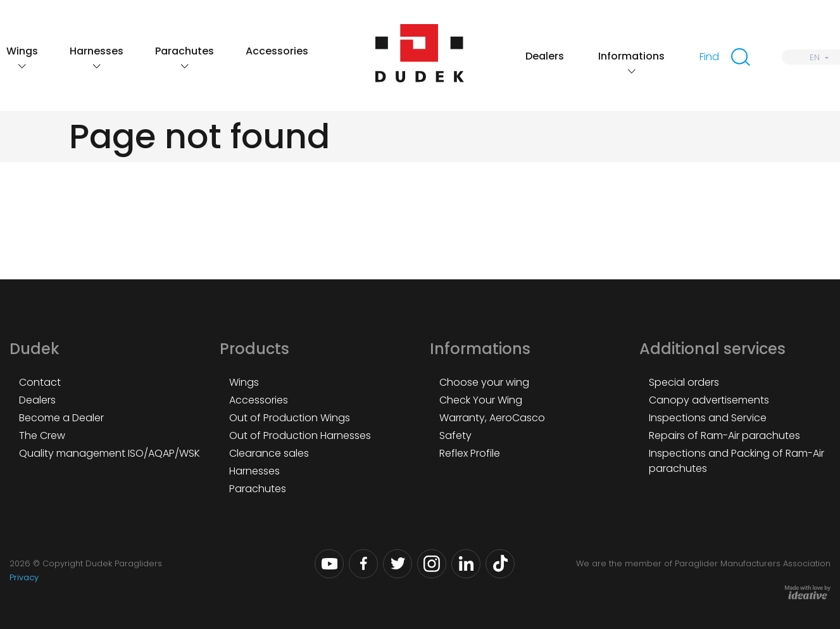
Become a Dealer (61, 418)
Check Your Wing (481, 400)
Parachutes (185, 51)
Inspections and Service (708, 418)
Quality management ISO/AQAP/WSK (110, 453)
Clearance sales (269, 453)
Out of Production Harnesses (300, 435)
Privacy (24, 577)
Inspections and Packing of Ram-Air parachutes (737, 461)
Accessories (277, 51)
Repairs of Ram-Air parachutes (724, 435)
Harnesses (97, 51)
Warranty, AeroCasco (492, 418)
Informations (631, 56)
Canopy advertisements (709, 400)
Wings (22, 51)
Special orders (684, 382)
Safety (455, 435)
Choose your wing (484, 382)
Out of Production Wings (290, 418)
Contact (40, 382)
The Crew (42, 435)
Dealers (545, 56)
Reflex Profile (470, 453)
